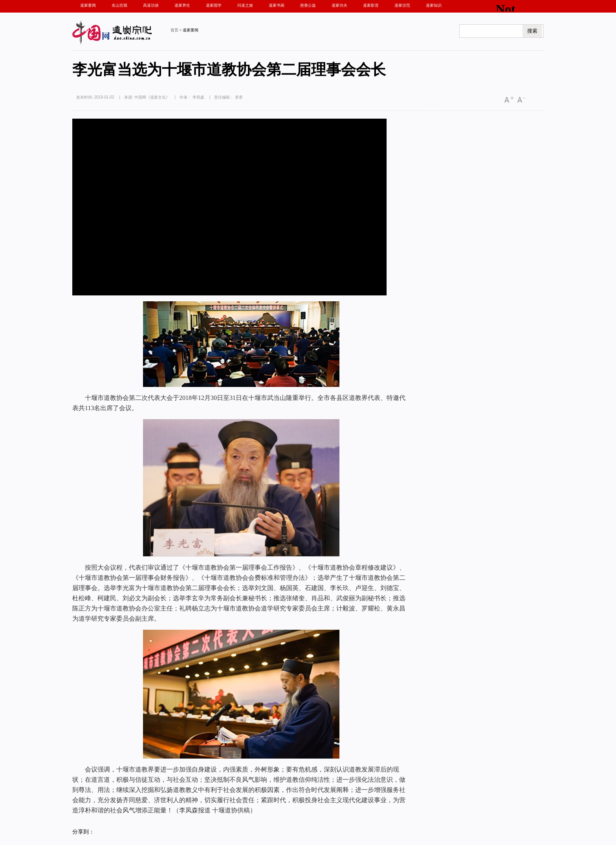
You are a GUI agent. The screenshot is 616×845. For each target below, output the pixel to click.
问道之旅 (245, 5)
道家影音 (371, 5)
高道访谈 (151, 5)
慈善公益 (308, 5)
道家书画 (277, 5)
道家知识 (434, 5)
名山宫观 (119, 5)
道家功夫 (339, 5)
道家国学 (214, 5)
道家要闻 (88, 5)
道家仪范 (402, 5)
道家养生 (182, 5)
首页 (174, 30)
